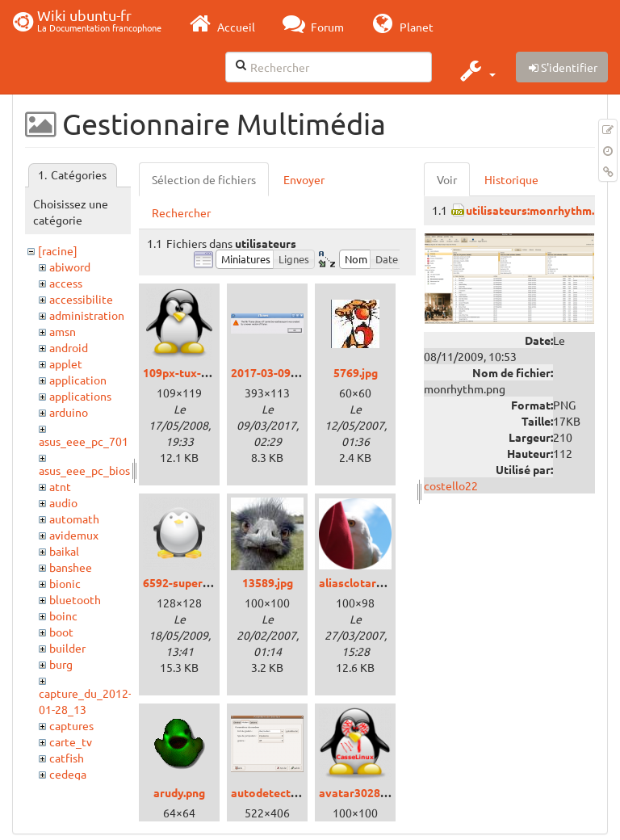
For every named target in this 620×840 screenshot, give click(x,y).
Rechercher (181, 212)
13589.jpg (268, 582)
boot (61, 632)
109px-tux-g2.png (189, 372)
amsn (63, 331)
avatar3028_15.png (370, 792)
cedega (68, 774)
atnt (60, 486)
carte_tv (71, 741)
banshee (71, 567)
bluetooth (75, 599)
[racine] (58, 250)
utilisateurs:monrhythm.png (540, 210)
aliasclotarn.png (362, 582)
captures (71, 725)
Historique (511, 179)
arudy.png (179, 792)
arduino (69, 412)
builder (67, 648)
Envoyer (304, 179)
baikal (64, 551)
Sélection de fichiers (204, 179)
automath (74, 519)
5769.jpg (356, 372)
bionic (65, 583)
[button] (476, 70)
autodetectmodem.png (291, 792)
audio (63, 502)
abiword (70, 267)
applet (66, 363)
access (66, 283)
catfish (67, 758)
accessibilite (81, 299)
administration (87, 315)
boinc (63, 615)
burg (61, 664)
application (78, 380)
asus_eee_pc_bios (84, 470)
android (69, 347)
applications (80, 396)
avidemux (74, 535)
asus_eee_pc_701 (84, 441)
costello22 (451, 485)
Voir (447, 179)
